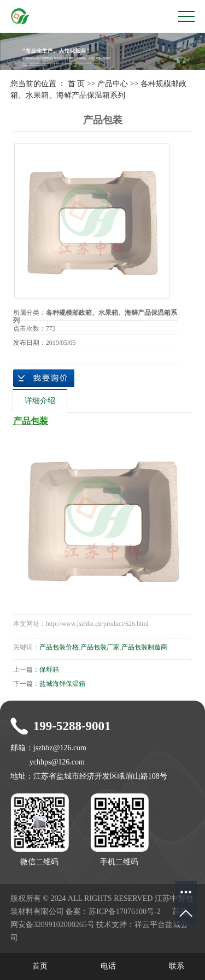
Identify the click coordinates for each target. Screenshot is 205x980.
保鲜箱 (49, 670)
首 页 (77, 84)
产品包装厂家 (100, 647)
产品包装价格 (59, 647)
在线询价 (44, 378)
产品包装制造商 (144, 647)
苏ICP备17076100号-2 (124, 912)
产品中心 (113, 84)
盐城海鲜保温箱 (62, 684)
